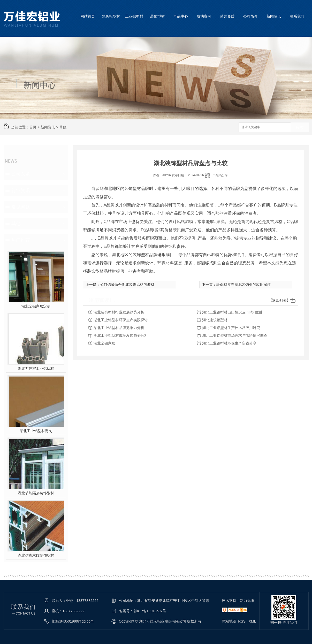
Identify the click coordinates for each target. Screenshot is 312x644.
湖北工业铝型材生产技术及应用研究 (231, 328)
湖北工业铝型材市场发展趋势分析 (121, 335)
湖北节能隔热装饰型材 (36, 493)
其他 (63, 127)
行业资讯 (21, 190)
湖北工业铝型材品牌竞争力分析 (119, 328)
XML (252, 621)
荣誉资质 (227, 16)
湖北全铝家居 (104, 343)
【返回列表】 (279, 300)
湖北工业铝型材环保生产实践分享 (229, 343)
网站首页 (88, 16)
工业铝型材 (134, 16)
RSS (242, 621)
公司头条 (21, 174)
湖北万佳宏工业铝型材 (36, 369)
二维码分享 (220, 175)
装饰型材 (157, 16)
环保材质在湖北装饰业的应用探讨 (243, 285)
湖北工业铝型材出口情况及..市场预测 (232, 312)
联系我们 (297, 16)
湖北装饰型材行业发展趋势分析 (119, 312)
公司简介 (250, 16)
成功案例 (204, 16)
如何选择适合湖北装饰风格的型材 (127, 285)
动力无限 (247, 601)
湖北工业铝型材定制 (36, 431)
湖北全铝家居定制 (36, 306)
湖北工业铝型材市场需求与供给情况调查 (235, 335)
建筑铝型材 (111, 16)
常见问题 (21, 207)
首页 (33, 127)
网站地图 (229, 621)
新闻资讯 (274, 16)
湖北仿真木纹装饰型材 (36, 555)
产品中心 (181, 16)
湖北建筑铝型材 (215, 320)
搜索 (300, 128)
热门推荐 (21, 240)
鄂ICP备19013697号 (150, 611)
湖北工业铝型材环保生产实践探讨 (121, 320)
